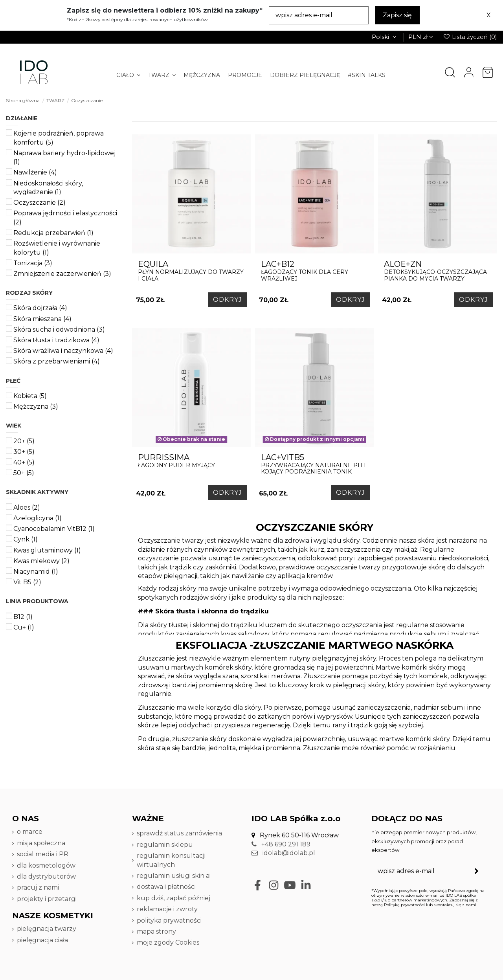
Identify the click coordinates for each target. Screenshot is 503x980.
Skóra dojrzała (40, 308)
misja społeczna (41, 843)
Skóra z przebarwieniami (57, 361)
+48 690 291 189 (281, 844)
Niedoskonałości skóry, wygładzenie (48, 188)
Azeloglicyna (38, 518)
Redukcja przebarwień (53, 233)
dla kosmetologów (46, 865)
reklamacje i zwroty (167, 909)
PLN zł (421, 37)
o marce (30, 832)
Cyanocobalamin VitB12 (54, 529)
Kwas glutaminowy (47, 550)
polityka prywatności (169, 920)
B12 (23, 617)
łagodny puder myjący (192, 461)
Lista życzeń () (470, 37)
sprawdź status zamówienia (179, 833)
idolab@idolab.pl (283, 853)
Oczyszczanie (39, 203)
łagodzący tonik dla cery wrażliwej (315, 271)
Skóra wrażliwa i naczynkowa (63, 351)
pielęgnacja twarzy (47, 929)
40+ (24, 462)
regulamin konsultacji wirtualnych (171, 860)
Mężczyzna (36, 406)
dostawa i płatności (166, 887)
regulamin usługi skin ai (174, 876)
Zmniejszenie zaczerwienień (62, 274)
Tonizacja (33, 263)
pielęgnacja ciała (42, 940)
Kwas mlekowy (41, 561)
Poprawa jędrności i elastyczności (65, 217)
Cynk (26, 539)
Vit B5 (27, 582)
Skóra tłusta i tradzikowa (56, 340)
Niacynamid (36, 572)
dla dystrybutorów (47, 876)
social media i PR (43, 854)
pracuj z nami (39, 887)
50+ (24, 473)
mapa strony (156, 931)
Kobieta (30, 396)
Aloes (27, 507)
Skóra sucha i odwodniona (59, 329)
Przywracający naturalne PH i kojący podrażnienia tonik (315, 464)
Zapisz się (397, 15)
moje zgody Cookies (168, 942)
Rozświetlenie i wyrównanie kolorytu (57, 248)
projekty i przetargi (47, 899)
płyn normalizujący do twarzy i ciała (192, 271)
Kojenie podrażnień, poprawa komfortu (59, 138)
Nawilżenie (35, 172)
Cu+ (24, 627)
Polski (385, 37)
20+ (24, 441)
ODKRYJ (228, 300)
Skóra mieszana (42, 319)
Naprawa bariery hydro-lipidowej (64, 157)
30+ (24, 452)
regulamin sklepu (165, 845)
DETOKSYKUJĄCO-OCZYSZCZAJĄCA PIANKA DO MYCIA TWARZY (438, 271)
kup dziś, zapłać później (173, 898)
